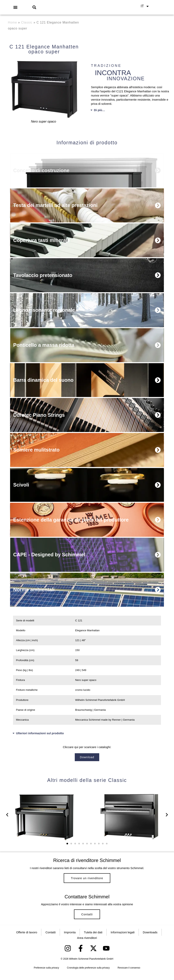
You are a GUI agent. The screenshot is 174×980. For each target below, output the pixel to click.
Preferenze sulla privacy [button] (46, 974)
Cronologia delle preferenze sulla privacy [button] (88, 974)
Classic (27, 22)
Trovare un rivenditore (87, 880)
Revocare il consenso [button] (129, 974)
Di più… (100, 110)
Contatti (87, 919)
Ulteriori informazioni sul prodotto (40, 734)
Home (12, 22)
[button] (15, 7)
